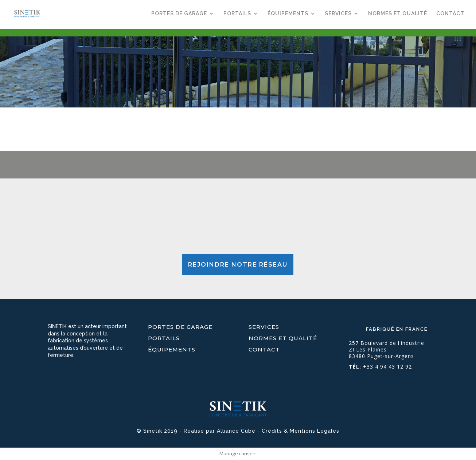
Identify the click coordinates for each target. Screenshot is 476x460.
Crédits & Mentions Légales (301, 431)
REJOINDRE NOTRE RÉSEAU (238, 265)
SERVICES (338, 14)
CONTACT (450, 14)
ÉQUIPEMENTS (288, 14)
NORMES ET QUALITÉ (398, 14)
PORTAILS (237, 14)
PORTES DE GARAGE (179, 14)
